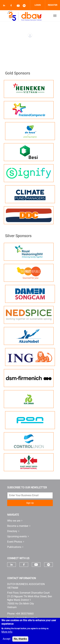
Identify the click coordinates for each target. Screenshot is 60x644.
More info (7, 634)
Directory (12, 531)
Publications (14, 547)
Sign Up (30, 503)
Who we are (14, 521)
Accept (7, 641)
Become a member (18, 526)
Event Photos (15, 542)
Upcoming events (17, 536)
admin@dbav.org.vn (26, 618)
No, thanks (20, 641)
